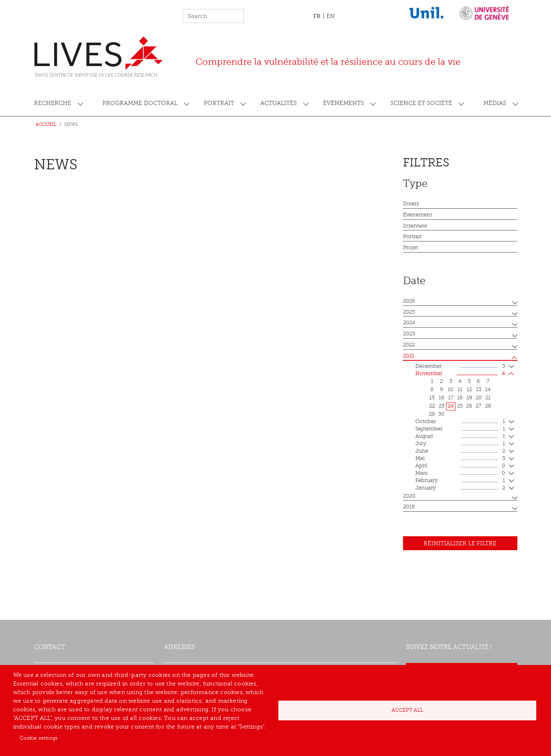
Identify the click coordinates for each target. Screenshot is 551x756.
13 (479, 389)
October (460, 422)
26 (469, 406)
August (460, 437)
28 (488, 406)
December (460, 367)
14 (488, 389)
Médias (495, 103)
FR (317, 16)
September (460, 429)
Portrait (219, 103)
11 (460, 389)
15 (432, 398)
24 (451, 406)
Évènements (344, 103)
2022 (409, 345)
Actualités (279, 103)
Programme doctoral (140, 103)
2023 (409, 334)
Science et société (421, 103)
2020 (409, 496)
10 (451, 389)
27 (478, 406)
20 (479, 398)
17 (451, 398)
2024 (409, 323)
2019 (409, 507)
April (460, 466)
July (460, 444)
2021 (409, 356)
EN (331, 16)
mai (460, 459)
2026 (409, 301)
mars (460, 474)
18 (460, 398)
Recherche (53, 103)
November (460, 374)
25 (460, 406)
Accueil (46, 124)
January (460, 488)
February (460, 481)
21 (488, 398)
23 (442, 406)
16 (442, 398)
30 (441, 414)
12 (469, 389)
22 (432, 406)
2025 (409, 312)
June (460, 451)
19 (469, 398)
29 (432, 414)
